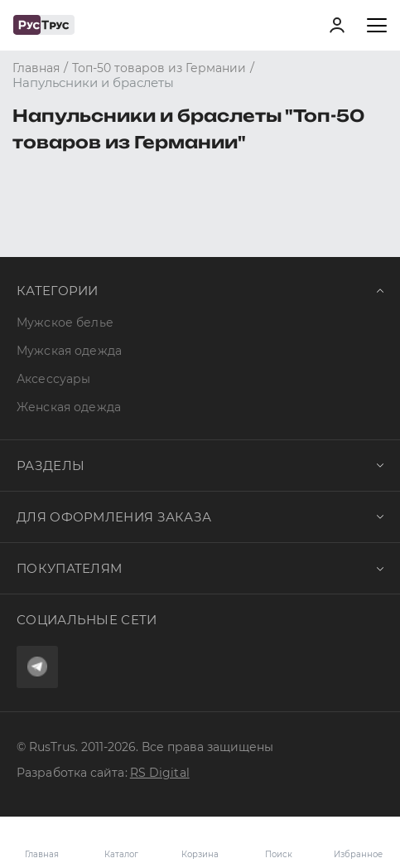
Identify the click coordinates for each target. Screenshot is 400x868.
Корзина (200, 842)
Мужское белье (65, 322)
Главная (42, 854)
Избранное (358, 842)
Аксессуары (53, 379)
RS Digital (160, 773)
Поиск (279, 854)
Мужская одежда (69, 351)
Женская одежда (69, 407)
